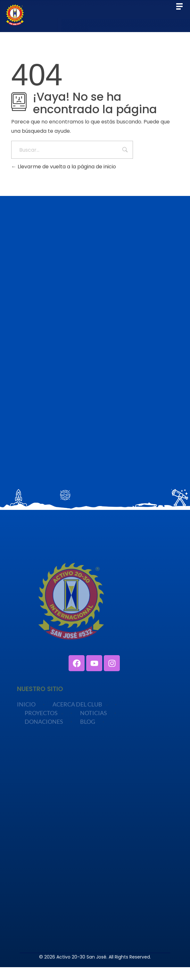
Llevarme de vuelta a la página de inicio (64, 167)
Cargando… (95, 365)
